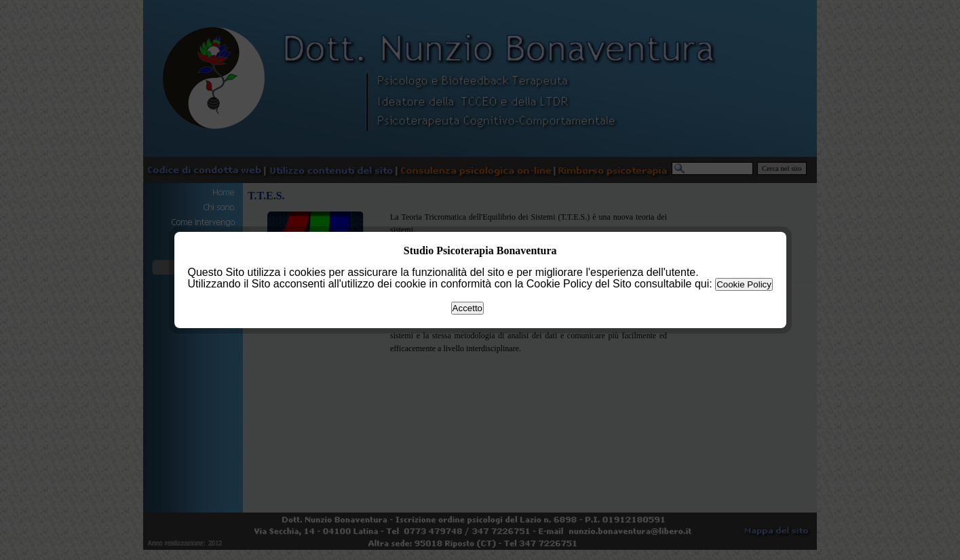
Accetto (467, 308)
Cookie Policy (744, 284)
